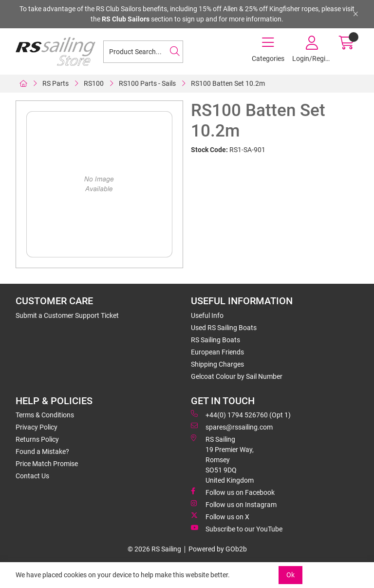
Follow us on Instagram (234, 504)
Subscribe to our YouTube (237, 529)
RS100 (94, 83)
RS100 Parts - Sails (147, 83)
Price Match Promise (47, 464)
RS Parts (56, 83)
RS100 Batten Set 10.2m (228, 83)
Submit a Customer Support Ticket (67, 315)
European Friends (217, 352)
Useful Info (207, 315)
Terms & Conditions (45, 415)
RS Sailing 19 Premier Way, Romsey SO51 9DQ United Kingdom (222, 459)
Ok (290, 575)
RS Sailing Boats (215, 340)
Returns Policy (37, 439)
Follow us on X (220, 516)
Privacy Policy (37, 427)
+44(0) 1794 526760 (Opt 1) (241, 414)
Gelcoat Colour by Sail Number (237, 376)
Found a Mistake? (42, 451)
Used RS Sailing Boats (224, 328)
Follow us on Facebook (233, 492)
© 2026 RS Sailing (154, 549)
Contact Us (32, 476)
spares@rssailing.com (232, 427)
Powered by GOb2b (218, 549)
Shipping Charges (217, 364)
